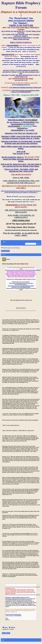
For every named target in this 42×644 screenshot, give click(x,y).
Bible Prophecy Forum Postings (10, 248)
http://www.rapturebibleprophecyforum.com (21, 283)
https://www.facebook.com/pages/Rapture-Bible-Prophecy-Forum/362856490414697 (21, 286)
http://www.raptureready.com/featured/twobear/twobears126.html (23, 270)
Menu (3, 242)
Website (13, 627)
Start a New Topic (5, 251)
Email (6, 627)
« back (3, 640)
